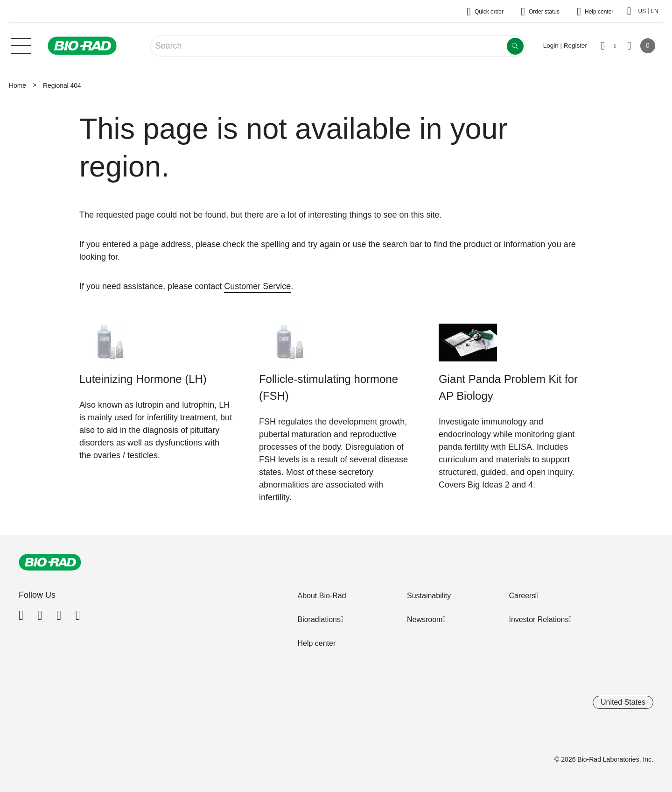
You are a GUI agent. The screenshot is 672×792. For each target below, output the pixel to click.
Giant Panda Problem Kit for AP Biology (508, 387)
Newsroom (425, 619)
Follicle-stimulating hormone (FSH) (329, 387)
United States (623, 702)
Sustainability (429, 596)
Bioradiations (319, 619)
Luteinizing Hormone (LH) (143, 379)
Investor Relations (539, 619)
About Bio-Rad (322, 596)
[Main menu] (21, 45)
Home (17, 85)
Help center (316, 643)
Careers (522, 596)
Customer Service (257, 286)
